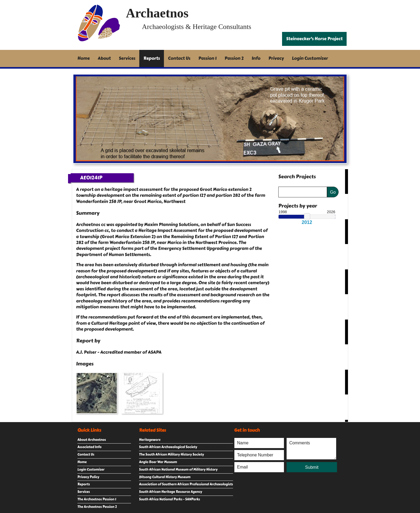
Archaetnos (157, 13)
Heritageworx (150, 440)
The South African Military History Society (171, 455)
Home (84, 58)
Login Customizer (310, 58)
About (104, 58)
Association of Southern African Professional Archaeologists (186, 484)
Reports (152, 58)
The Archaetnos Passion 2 (97, 507)
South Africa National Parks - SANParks (170, 499)
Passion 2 (234, 58)
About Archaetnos (92, 440)
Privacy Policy (88, 477)
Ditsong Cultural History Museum (165, 477)
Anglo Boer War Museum (158, 462)
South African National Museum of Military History (178, 470)
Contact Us (179, 58)
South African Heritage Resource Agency (170, 492)
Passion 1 (208, 58)
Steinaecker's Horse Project (314, 39)
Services (127, 58)
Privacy (276, 58)
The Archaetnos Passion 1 (97, 499)
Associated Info (89, 447)
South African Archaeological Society (168, 447)
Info (256, 58)
